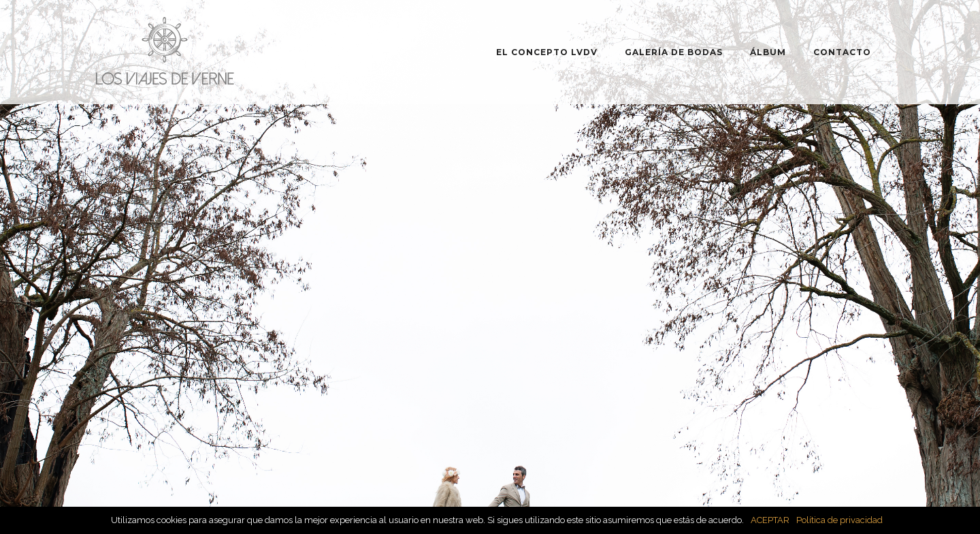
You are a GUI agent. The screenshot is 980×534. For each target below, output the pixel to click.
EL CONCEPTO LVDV (547, 52)
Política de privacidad (839, 520)
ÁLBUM (768, 52)
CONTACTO (842, 52)
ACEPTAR (770, 520)
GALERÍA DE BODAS (674, 52)
